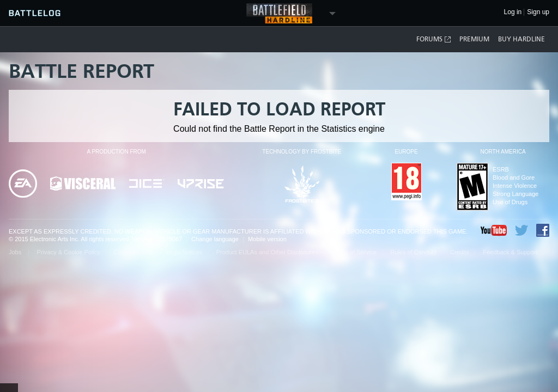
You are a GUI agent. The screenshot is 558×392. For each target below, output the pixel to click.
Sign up (538, 12)
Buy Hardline (521, 39)
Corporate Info (133, 252)
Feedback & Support (510, 252)
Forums (434, 39)
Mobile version (267, 239)
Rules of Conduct (413, 252)
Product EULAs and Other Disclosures (267, 252)
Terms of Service (354, 252)
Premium (474, 39)
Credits (460, 252)
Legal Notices (184, 252)
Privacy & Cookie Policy (69, 252)
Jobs (16, 252)
